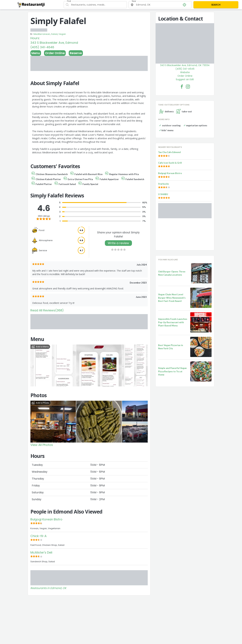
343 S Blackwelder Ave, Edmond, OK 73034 (185, 65)
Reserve (76, 53)
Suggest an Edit (185, 79)
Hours (35, 38)
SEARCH (216, 5)
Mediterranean (42, 34)
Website (185, 72)
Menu (36, 53)
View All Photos (42, 445)
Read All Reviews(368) (47, 310)
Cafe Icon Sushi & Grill (170, 163)
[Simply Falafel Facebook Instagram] (188, 87)
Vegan (62, 34)
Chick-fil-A (38, 536)
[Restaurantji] (31, 5)
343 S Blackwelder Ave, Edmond (54, 43)
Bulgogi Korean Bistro (46, 519)
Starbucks (164, 184)
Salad (54, 34)
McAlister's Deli (41, 552)
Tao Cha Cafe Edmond (169, 152)
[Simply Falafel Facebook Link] (182, 87)
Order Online (55, 53)
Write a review (118, 243)
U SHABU (163, 194)
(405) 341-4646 (42, 47)
